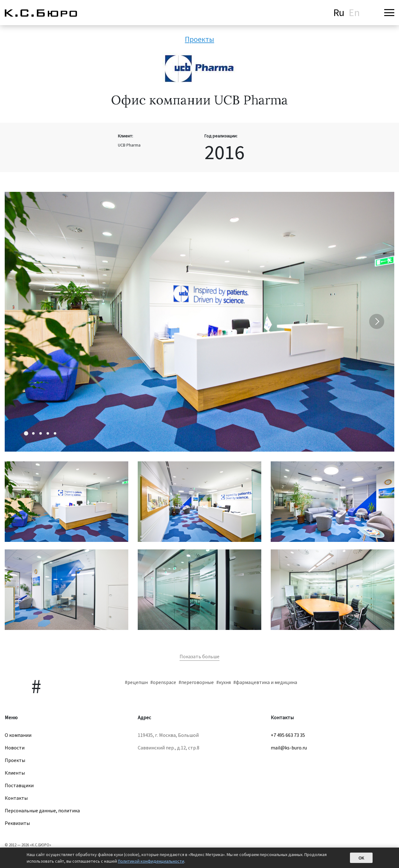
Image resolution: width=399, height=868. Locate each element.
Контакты (16, 798)
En (354, 13)
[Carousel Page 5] (55, 433)
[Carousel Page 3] (41, 433)
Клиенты (15, 773)
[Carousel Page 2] (33, 433)
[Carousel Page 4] (48, 433)
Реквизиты (17, 823)
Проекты (199, 39)
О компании (18, 735)
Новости (15, 748)
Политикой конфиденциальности (151, 861)
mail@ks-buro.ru (289, 748)
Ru (339, 13)
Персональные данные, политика (42, 810)
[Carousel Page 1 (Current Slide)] (26, 433)
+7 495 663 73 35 (288, 735)
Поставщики (19, 785)
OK (361, 858)
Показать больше (199, 656)
